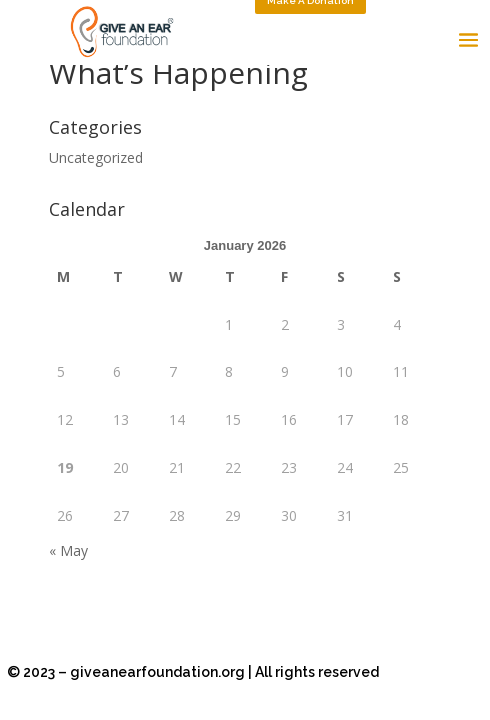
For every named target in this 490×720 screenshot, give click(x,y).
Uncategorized (96, 157)
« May (68, 550)
